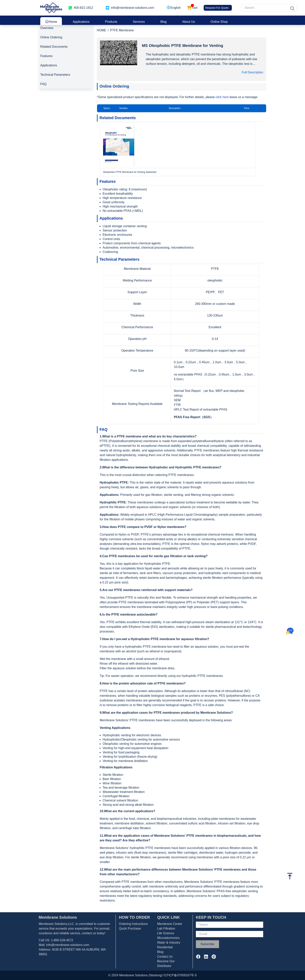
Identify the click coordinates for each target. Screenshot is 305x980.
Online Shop (219, 22)
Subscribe (207, 944)
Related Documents (54, 47)
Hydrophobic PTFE (114, 483)
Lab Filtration (166, 929)
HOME (102, 30)
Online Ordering (51, 37)
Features (46, 56)
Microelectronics (168, 938)
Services (139, 22)
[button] (174, 8)
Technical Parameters (55, 75)
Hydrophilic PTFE (113, 502)
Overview (47, 28)
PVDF (149, 527)
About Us (189, 22)
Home (51, 21)
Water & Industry (169, 943)
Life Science (166, 933)
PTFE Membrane (122, 30)
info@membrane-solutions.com (133, 8)
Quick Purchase (130, 929)
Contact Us (165, 957)
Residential (165, 947)
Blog (163, 22)
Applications (81, 22)
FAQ (43, 84)
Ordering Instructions (133, 924)
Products (111, 22)
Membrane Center (170, 924)
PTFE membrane (129, 436)
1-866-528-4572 (62, 940)
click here (223, 97)
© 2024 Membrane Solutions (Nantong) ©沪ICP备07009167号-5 (153, 975)
